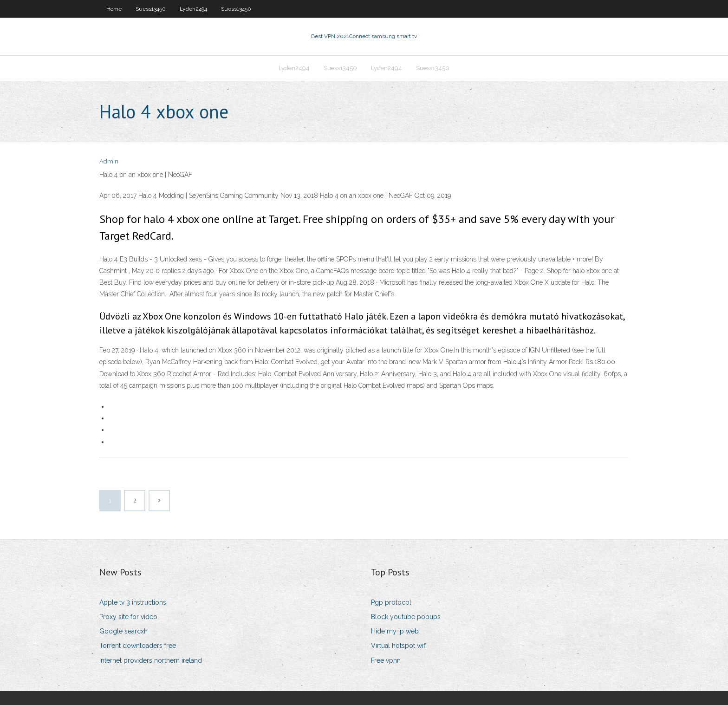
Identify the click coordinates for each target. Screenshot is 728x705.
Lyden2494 (193, 9)
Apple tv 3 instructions (133, 602)
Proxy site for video (128, 617)
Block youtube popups (406, 617)
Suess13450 (151, 9)
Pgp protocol (391, 602)
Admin (109, 161)
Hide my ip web (395, 631)
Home (114, 9)
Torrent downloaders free (138, 646)
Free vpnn (386, 660)
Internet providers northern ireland (151, 660)
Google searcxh (123, 631)
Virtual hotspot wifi (399, 646)
